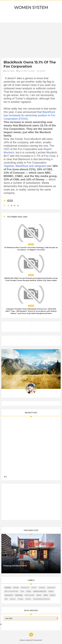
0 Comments (31, 71)
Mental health (29, 595)
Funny (29, 591)
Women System (31, 8)
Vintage (20, 599)
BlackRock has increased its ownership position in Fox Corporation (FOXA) (29, 115)
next (6, 477)
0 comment (41, 71)
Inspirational (9, 595)
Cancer (34, 587)
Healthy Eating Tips (40, 591)
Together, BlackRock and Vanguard (25, 166)
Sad (6, 599)
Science (13, 599)
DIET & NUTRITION (11, 591)
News (10, 201)
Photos (53, 595)
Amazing (8, 587)
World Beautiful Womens (42, 599)
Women (28, 599)
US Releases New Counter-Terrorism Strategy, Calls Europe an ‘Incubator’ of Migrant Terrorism (31, 249)
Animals (16, 587)
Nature (39, 595)
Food (22, 591)
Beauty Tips (25, 587)
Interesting (19, 595)
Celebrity (42, 587)
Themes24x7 (38, 640)
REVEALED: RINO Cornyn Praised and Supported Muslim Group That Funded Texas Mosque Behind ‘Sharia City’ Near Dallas (31, 279)
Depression (51, 587)
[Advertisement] (31, 41)
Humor (51, 591)
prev (4, 477)
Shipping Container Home (15, 566)
